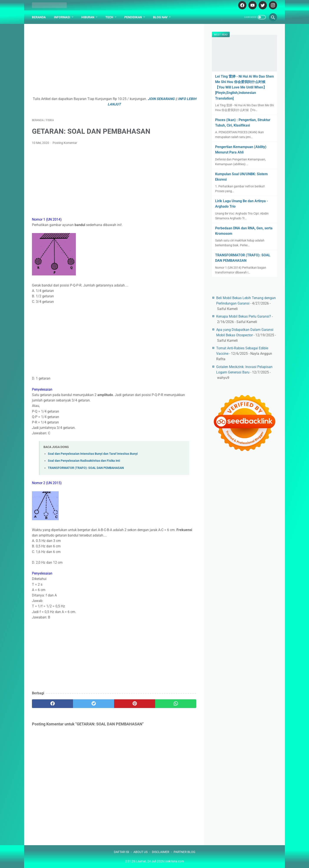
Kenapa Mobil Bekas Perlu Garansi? (244, 316)
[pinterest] (135, 704)
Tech (109, 17)
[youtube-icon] (252, 5)
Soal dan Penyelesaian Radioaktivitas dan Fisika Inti (84, 461)
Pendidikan (133, 17)
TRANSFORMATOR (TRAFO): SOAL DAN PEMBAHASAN (86, 468)
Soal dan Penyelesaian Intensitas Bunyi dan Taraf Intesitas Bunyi (93, 454)
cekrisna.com (175, 861)
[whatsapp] (176, 704)
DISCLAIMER (161, 852)
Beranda (39, 17)
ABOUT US (140, 852)
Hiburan (88, 17)
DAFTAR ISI (121, 852)
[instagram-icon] (272, 5)
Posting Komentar (65, 143)
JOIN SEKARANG (161, 99)
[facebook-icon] (242, 5)
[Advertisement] (114, 62)
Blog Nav (160, 17)
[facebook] (52, 704)
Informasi (62, 17)
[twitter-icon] (262, 5)
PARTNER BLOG (184, 852)
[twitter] (94, 704)
